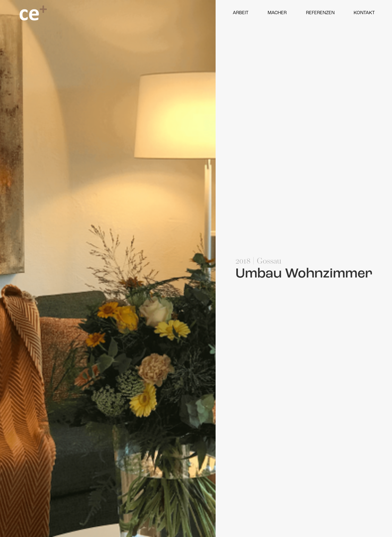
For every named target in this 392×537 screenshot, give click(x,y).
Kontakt (364, 13)
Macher (277, 13)
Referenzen (320, 13)
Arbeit (241, 13)
